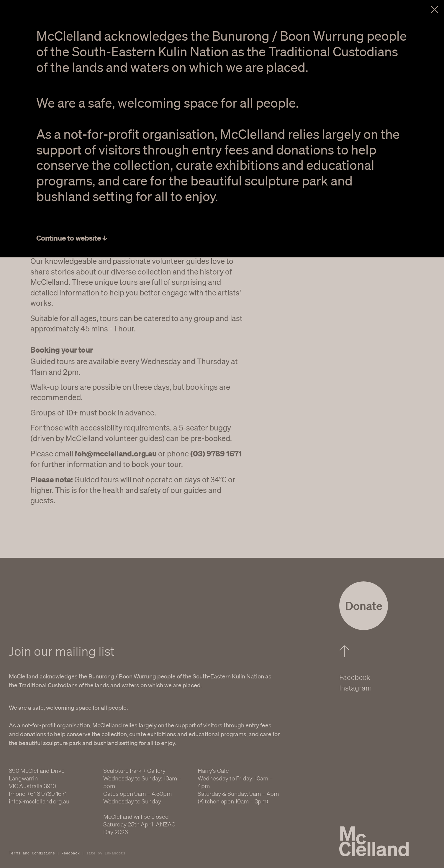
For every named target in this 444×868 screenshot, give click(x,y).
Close (435, 9)
